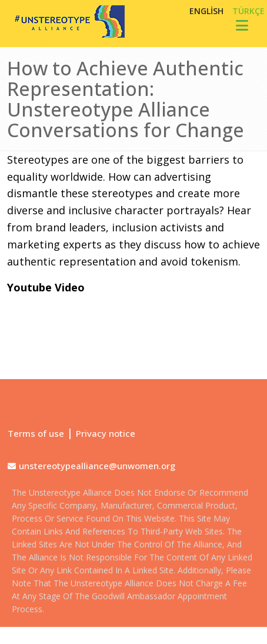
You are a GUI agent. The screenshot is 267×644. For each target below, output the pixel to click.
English (206, 11)
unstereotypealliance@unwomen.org (97, 466)
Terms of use (36, 433)
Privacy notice (106, 433)
